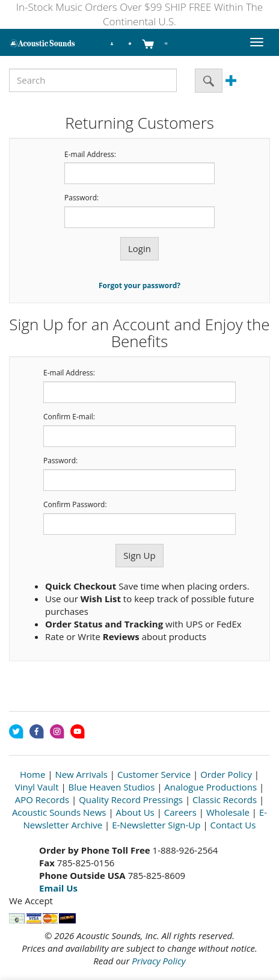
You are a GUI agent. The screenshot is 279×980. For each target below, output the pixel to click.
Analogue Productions (210, 787)
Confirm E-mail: (69, 417)
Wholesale (228, 812)
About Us (135, 812)
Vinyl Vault (37, 787)
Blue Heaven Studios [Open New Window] (112, 787)
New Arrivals (81, 774)
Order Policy (226, 774)
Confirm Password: (75, 505)
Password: (81, 198)
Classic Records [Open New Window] (225, 800)
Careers (180, 812)
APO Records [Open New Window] (42, 800)
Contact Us (233, 825)
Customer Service (154, 774)
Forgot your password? (139, 285)
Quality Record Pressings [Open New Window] (131, 800)
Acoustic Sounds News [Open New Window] (59, 812)
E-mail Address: (90, 155)
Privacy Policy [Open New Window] (158, 961)
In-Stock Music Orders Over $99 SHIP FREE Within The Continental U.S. (139, 14)
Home (32, 774)
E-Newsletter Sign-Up (156, 825)
